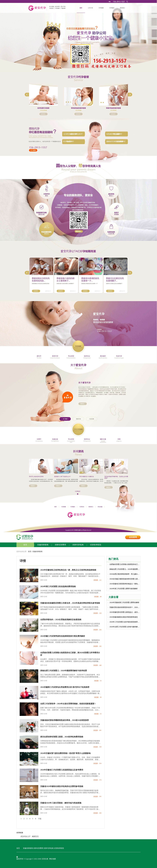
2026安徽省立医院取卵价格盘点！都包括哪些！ (125, 584)
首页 (25, 545)
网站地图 (53, 859)
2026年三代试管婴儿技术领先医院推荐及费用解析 (125, 622)
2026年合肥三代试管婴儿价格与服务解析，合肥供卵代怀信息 (125, 627)
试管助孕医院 (96, 545)
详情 (23, 561)
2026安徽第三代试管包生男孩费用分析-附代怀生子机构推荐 (65, 687)
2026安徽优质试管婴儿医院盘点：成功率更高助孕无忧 (125, 612)
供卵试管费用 (60, 545)
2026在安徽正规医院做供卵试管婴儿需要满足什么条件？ (125, 579)
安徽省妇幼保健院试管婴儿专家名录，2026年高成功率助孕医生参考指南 (70, 603)
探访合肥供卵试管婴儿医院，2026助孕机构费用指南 (62, 737)
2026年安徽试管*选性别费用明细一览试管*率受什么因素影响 (65, 753)
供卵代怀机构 (78, 545)
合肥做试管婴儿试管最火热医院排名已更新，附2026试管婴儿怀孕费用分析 (70, 654)
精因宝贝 (35, 836)
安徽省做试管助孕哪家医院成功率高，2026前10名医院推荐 (65, 720)
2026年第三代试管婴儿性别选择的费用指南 (58, 586)
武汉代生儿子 (26, 836)
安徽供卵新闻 (43, 545)
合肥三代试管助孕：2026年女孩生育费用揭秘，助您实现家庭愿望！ (68, 704)
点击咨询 (133, 537)
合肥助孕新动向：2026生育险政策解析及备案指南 (61, 620)
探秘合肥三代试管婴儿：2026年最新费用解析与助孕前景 (64, 671)
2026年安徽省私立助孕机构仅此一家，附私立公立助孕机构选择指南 (68, 570)
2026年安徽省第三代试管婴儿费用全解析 (124, 602)
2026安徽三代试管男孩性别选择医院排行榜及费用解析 (63, 636)
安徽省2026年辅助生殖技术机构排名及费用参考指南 (62, 786)
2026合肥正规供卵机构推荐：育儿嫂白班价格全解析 (125, 574)
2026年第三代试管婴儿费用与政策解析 (124, 589)
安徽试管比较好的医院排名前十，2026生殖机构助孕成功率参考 (125, 607)
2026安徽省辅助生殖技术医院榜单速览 (124, 617)
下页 (40, 819)
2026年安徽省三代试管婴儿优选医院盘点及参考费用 (62, 770)
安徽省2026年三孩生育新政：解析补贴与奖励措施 (61, 803)
